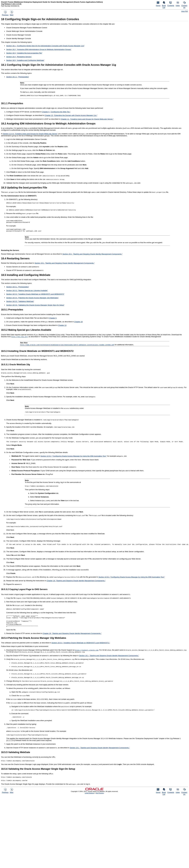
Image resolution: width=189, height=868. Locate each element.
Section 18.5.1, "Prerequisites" (18, 289)
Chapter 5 (53, 320)
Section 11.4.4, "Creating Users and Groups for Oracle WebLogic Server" (30, 134)
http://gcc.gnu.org (19, 338)
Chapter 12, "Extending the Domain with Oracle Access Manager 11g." (71, 116)
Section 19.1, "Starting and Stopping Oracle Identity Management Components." (92, 256)
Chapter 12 (62, 327)
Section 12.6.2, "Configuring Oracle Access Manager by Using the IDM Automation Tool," (74, 458)
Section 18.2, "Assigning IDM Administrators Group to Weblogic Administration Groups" (39, 49)
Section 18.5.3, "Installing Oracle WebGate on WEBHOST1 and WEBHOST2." (81, 647)
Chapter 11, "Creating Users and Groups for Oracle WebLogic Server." (87, 119)
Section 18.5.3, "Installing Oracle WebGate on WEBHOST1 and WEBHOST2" (35, 296)
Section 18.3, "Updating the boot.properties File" (24, 53)
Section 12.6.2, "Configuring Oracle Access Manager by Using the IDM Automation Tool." (132, 579)
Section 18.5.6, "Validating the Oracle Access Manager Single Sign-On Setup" (35, 307)
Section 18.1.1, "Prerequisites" (18, 77)
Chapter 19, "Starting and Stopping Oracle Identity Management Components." (76, 583)
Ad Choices (100, 799)
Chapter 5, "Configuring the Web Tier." (56, 112)
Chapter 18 (78, 323)
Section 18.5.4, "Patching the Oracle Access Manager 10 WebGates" (32, 300)
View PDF (185, 11)
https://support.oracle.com (87, 654)
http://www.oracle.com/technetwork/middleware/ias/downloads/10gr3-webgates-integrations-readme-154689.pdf (67, 346)
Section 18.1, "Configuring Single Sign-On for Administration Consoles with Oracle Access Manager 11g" (45, 46)
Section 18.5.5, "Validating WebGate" (20, 303)
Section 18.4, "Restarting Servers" (19, 57)
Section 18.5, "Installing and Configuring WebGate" (25, 60)
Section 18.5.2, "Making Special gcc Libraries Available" (27, 292)
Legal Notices (89, 799)
